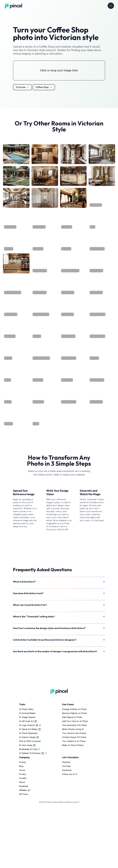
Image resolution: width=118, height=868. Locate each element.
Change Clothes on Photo (74, 770)
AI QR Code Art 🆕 (28, 782)
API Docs (24, 855)
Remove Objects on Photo (75, 774)
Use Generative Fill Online (74, 786)
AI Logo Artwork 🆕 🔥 (30, 786)
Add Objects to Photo (72, 778)
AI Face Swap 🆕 (27, 806)
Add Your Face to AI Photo (75, 782)
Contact (23, 839)
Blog (21, 827)
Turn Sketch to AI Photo (74, 802)
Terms (22, 831)
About (22, 843)
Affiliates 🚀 (25, 851)
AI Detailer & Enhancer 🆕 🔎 (33, 814)
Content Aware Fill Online (74, 798)
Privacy (23, 835)
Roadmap (24, 847)
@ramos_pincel (73, 863)
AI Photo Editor (26, 770)
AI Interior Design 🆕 (29, 798)
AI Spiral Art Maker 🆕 (30, 790)
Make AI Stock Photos (73, 806)
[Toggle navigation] (111, 6)
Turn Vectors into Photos (74, 794)
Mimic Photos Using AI (73, 790)
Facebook (67, 831)
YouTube (66, 827)
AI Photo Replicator (28, 794)
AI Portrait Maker (27, 774)
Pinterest (66, 823)
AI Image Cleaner (27, 778)
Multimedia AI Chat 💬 (30, 810)
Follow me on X (70, 835)
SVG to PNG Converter (30, 802)
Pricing (22, 823)
